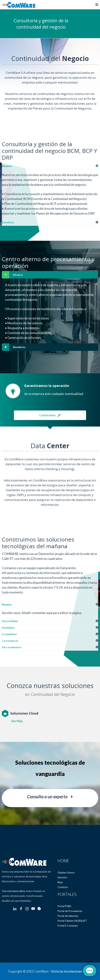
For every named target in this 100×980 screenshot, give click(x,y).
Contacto (63, 887)
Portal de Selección (68, 916)
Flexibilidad (8, 628)
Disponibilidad (10, 621)
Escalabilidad (9, 634)
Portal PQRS (64, 906)
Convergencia (10, 641)
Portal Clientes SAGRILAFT (72, 921)
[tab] (50, 166)
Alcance (7, 166)
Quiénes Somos (66, 873)
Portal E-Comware (68, 926)
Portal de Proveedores (70, 911)
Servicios (62, 877)
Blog (60, 882)
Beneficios (8, 222)
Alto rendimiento (12, 647)
